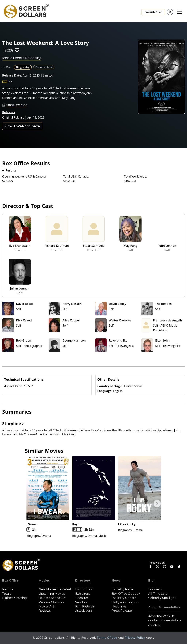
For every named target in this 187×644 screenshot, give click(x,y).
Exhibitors (82, 594)
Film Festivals (85, 606)
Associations (84, 611)
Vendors (81, 602)
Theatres (82, 598)
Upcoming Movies (52, 594)
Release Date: (12, 75)
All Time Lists (158, 594)
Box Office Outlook (126, 594)
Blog (152, 581)
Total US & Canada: (76, 176)
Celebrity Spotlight (162, 598)
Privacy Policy (135, 638)
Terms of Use (107, 638)
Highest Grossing (15, 598)
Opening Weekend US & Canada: (24, 176)
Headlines (119, 606)
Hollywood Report (125, 602)
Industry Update (124, 598)
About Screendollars (164, 607)
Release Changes (51, 602)
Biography (23, 67)
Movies (44, 581)
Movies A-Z (47, 606)
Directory (83, 581)
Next (157, 504)
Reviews (45, 611)
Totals (7, 594)
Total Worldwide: (135, 176)
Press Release (122, 611)
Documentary (44, 67)
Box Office (10, 581)
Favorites (153, 12)
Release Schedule (52, 598)
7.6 (10, 82)
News (116, 581)
